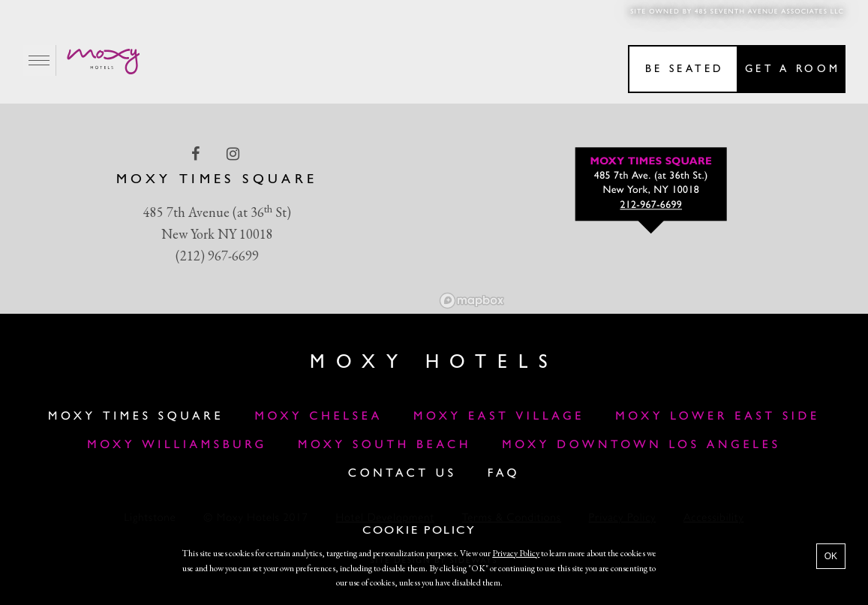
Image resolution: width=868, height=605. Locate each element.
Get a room (793, 69)
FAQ (504, 474)
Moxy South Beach (384, 445)
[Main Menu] (39, 60)
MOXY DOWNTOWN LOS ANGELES (641, 445)
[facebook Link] (197, 154)
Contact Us (402, 474)
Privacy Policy (516, 553)
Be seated (685, 69)
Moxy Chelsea (318, 417)
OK (831, 556)
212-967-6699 (651, 206)
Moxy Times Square (136, 417)
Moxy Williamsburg (177, 445)
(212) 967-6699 (217, 256)
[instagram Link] (234, 154)
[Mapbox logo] (472, 301)
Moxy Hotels (434, 363)
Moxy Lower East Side (718, 417)
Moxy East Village (499, 417)
